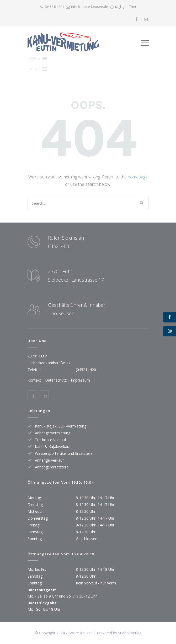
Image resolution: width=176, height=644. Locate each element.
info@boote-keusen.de (90, 7)
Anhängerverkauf (49, 460)
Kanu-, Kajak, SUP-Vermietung (61, 426)
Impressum (80, 380)
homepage (138, 177)
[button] (35, 59)
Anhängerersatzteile (52, 467)
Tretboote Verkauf (50, 440)
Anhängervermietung (53, 433)
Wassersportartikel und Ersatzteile (64, 453)
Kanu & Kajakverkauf (53, 447)
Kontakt (34, 380)
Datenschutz (56, 380)
